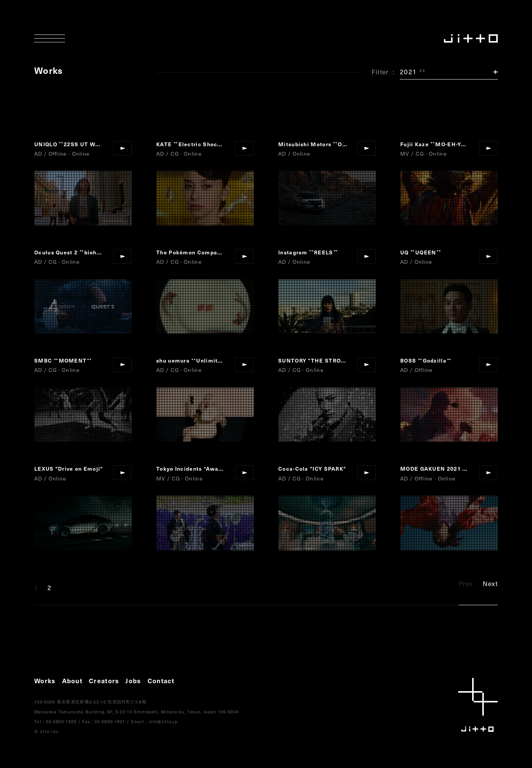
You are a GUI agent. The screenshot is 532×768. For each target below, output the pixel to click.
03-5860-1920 (61, 721)
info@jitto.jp (163, 721)
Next (490, 583)
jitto (478, 705)
